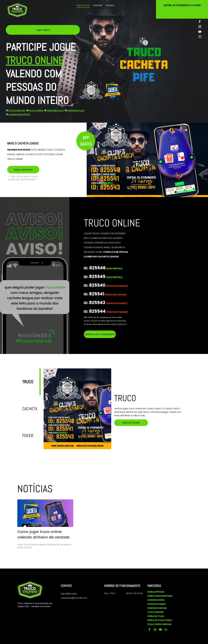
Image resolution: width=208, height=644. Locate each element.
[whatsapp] (200, 37)
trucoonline (36, 110)
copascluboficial (19, 114)
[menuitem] (83, 5)
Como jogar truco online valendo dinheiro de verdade (43, 534)
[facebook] (200, 22)
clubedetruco (55, 110)
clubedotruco (76, 110)
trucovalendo (17, 110)
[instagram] (200, 27)
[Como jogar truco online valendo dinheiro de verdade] (45, 513)
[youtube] (200, 32)
